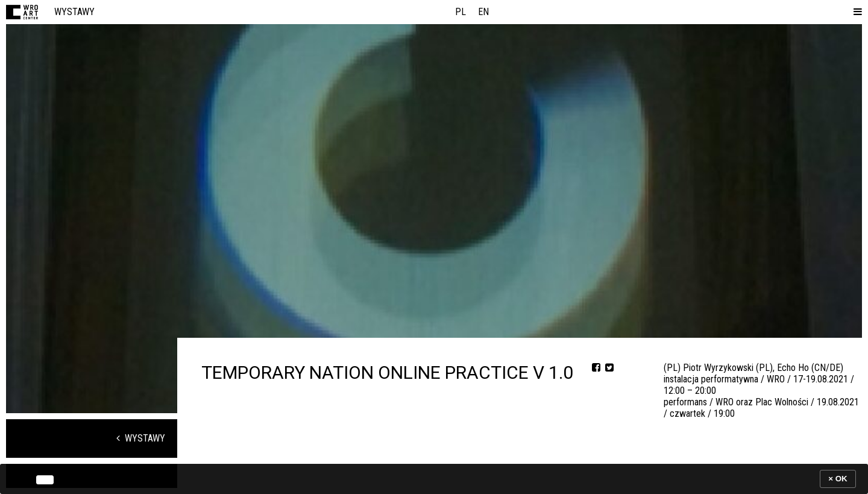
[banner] (434, 479)
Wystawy (74, 12)
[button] (855, 12)
